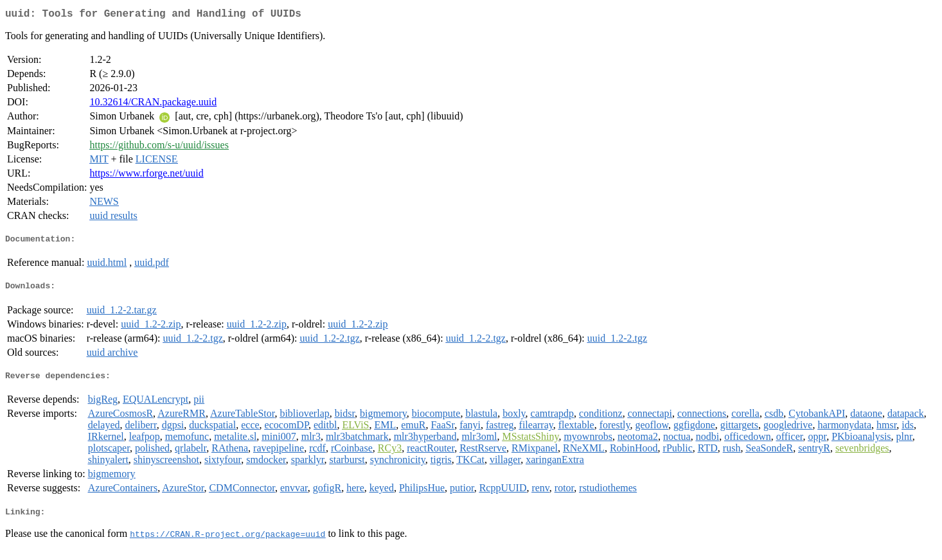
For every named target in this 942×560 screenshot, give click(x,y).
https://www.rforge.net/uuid (146, 176)
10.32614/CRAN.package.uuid (153, 104)
